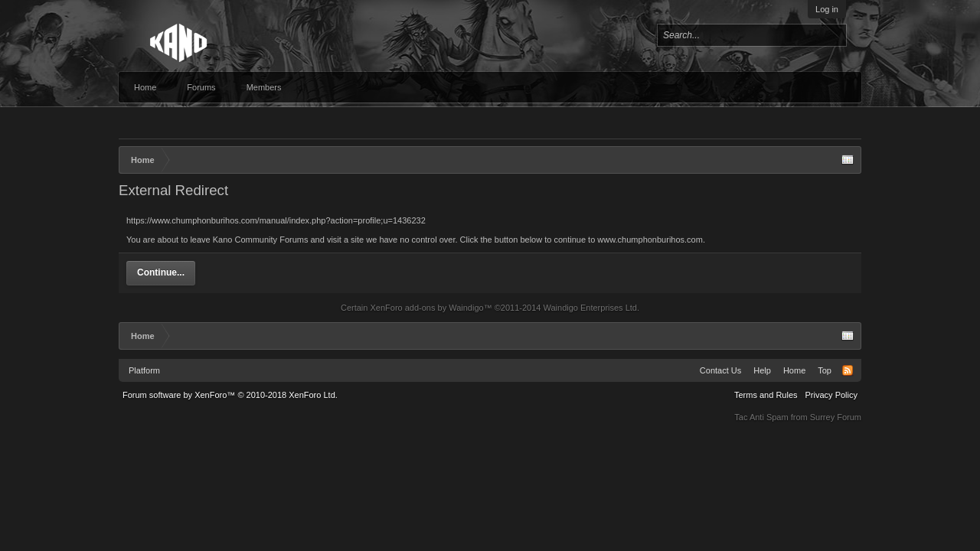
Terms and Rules (766, 395)
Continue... (161, 272)
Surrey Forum (836, 417)
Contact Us (720, 370)
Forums (201, 87)
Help (762, 370)
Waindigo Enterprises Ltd (590, 308)
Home (145, 87)
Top (825, 370)
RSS (848, 370)
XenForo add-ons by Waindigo (426, 308)
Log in (827, 9)
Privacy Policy (831, 395)
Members (264, 87)
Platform (144, 370)
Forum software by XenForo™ (230, 395)
